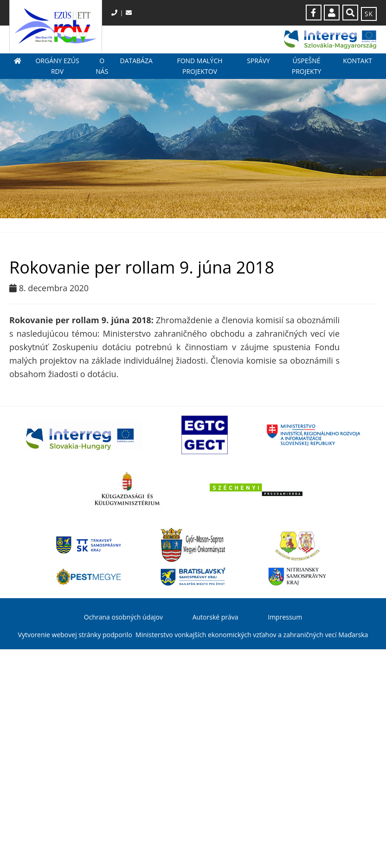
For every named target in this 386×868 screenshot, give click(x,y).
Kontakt (357, 61)
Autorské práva (216, 617)
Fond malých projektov (199, 66)
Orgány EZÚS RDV (57, 66)
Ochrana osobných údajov (123, 617)
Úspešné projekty (307, 66)
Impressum (285, 617)
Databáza (136, 61)
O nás (102, 66)
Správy (258, 61)
